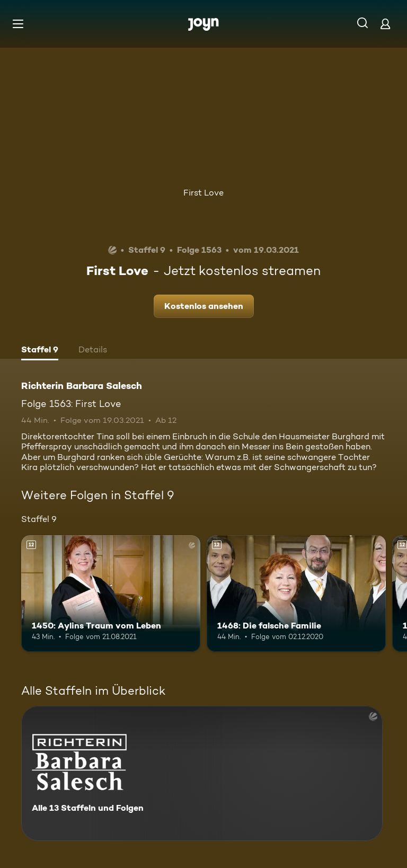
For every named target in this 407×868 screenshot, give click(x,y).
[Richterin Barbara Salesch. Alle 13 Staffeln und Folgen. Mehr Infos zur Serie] (202, 773)
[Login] (385, 24)
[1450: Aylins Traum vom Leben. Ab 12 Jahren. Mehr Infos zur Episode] (111, 594)
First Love (203, 193)
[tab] (40, 351)
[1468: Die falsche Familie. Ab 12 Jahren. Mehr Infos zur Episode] (296, 594)
